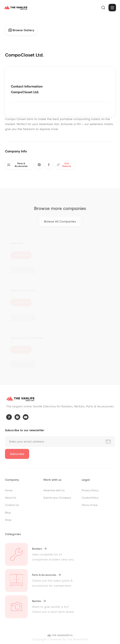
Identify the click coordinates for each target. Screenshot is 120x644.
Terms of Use (90, 505)
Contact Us (12, 505)
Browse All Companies (60, 222)
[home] (16, 8)
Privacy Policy (90, 490)
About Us (11, 498)
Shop (8, 520)
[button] (103, 8)
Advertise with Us (54, 490)
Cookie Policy (90, 498)
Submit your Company (57, 498)
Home (9, 490)
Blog (8, 513)
